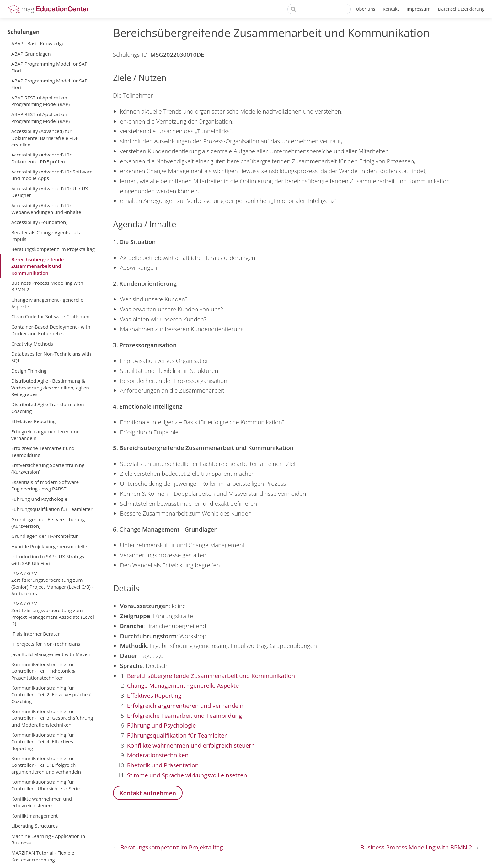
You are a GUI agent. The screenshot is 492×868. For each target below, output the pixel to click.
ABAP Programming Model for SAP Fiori (49, 67)
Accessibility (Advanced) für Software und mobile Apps (52, 175)
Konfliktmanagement (35, 816)
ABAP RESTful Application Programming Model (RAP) (40, 101)
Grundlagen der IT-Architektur (45, 536)
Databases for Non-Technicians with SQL (51, 357)
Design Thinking (29, 371)
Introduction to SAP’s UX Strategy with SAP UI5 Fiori (48, 560)
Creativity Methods (32, 344)
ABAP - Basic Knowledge (38, 43)
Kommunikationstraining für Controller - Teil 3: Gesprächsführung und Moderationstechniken (52, 718)
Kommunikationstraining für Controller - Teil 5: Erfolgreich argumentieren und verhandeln (46, 765)
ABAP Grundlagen (31, 54)
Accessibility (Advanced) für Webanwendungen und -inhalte (46, 209)
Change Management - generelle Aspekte (47, 303)
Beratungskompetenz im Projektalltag (53, 249)
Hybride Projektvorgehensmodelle (49, 546)
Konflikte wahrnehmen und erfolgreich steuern (42, 802)
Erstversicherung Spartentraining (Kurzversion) (48, 468)
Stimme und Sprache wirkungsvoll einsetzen (187, 775)
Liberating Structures (35, 826)
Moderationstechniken (158, 755)
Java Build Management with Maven (51, 654)
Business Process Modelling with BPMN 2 (47, 286)
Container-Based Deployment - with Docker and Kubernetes (51, 330)
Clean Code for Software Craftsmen (50, 316)
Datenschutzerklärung (461, 9)
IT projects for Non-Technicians (46, 644)
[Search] (319, 9)
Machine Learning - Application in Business (48, 839)
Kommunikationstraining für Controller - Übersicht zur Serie (45, 785)
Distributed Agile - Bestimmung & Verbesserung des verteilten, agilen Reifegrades (50, 387)
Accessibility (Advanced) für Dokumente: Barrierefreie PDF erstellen (45, 138)
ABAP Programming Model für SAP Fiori (49, 84)
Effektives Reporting (33, 421)
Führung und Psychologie (39, 499)
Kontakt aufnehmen (148, 793)
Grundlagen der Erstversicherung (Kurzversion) (48, 523)
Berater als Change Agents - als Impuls (46, 236)
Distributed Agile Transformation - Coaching (49, 408)
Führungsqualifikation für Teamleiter (52, 509)
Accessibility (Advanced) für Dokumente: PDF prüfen (41, 158)
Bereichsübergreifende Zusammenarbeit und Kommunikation (37, 266)
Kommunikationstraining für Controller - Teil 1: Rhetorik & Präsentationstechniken (43, 671)
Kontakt (391, 9)
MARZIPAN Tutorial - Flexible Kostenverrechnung (43, 856)
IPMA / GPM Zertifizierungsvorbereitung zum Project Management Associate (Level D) (53, 613)
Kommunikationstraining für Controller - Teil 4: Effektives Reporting (43, 741)
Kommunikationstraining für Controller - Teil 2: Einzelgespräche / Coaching (51, 694)
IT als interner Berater (35, 634)
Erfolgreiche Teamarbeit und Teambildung (43, 451)
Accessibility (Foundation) (39, 222)
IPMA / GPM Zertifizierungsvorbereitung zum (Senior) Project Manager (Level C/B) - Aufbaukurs (52, 583)
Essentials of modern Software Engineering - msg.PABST (45, 485)
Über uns (366, 9)
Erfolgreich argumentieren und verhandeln (45, 435)
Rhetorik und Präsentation (163, 765)
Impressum (419, 9)
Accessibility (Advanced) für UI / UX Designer (50, 192)
